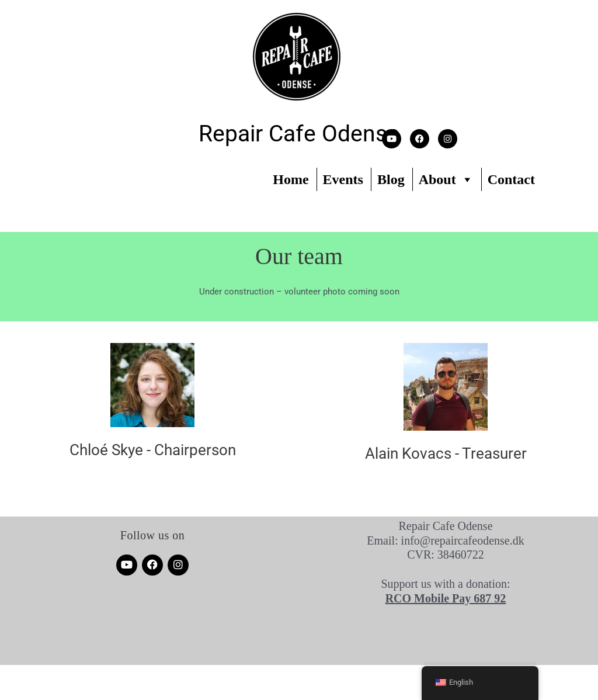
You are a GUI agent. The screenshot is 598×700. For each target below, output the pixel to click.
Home (291, 179)
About (446, 179)
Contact (511, 179)
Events (343, 179)
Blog (391, 179)
